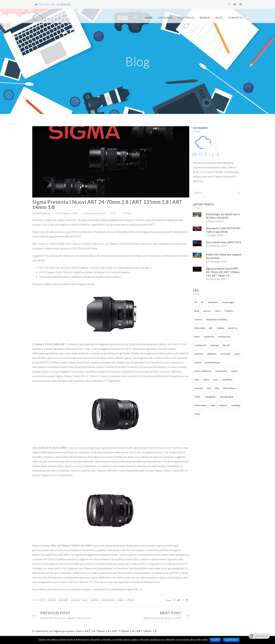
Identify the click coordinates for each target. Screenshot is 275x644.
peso (237, 352)
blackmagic (228, 300)
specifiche (227, 378)
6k (202, 300)
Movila (226, 343)
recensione (221, 369)
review (234, 369)
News (102, 211)
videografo (210, 395)
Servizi (205, 18)
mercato (75, 598)
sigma (121, 598)
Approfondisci (231, 640)
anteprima (213, 300)
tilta (217, 386)
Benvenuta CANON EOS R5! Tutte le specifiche (223, 228)
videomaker (200, 403)
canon (218, 309)
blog (197, 309)
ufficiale (131, 598)
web (213, 403)
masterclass (224, 335)
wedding (236, 403)
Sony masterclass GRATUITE (224, 240)
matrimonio (200, 343)
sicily (197, 378)
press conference (203, 369)
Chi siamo (166, 18)
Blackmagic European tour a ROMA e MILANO (223, 214)
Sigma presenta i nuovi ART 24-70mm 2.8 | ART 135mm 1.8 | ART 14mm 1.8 (107, 203)
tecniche (199, 386)
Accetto (215, 640)
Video (197, 395)
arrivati (52, 598)
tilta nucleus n (230, 386)
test (209, 386)
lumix (197, 335)
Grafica (220, 326)
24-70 (42, 598)
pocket (198, 360)
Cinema (198, 318)
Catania (229, 309)
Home (149, 18)
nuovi (85, 598)
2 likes (127, 211)
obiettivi (94, 598)
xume (197, 412)
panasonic (226, 352)
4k (196, 300)
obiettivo (212, 352)
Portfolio (186, 18)
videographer (227, 395)
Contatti (235, 18)
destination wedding (217, 318)
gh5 (211, 326)
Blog (219, 18)
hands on (233, 326)
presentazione (108, 598)
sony (216, 378)
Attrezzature (92, 211)
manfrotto (209, 335)
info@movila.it (44, 4)
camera (207, 309)
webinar (223, 403)
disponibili (63, 598)
